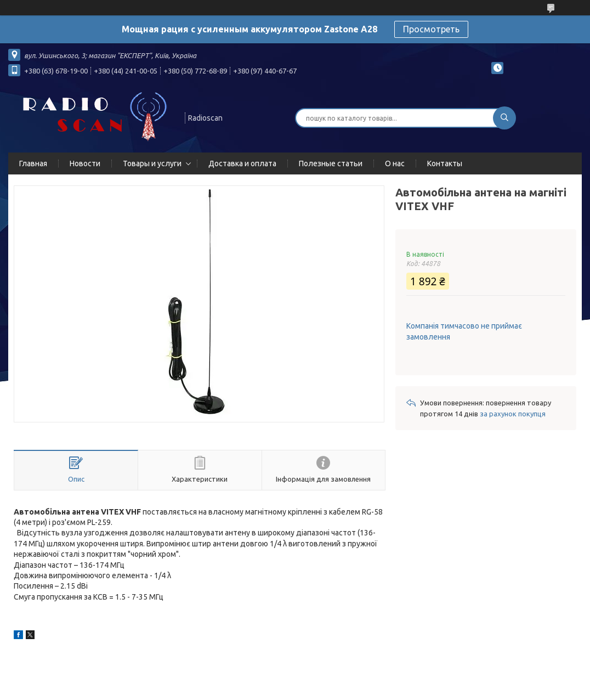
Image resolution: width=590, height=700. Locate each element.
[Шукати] (504, 118)
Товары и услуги (152, 163)
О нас (395, 163)
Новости (85, 163)
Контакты (445, 163)
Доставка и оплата (242, 163)
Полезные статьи (331, 163)
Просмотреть (431, 29)
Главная (33, 163)
